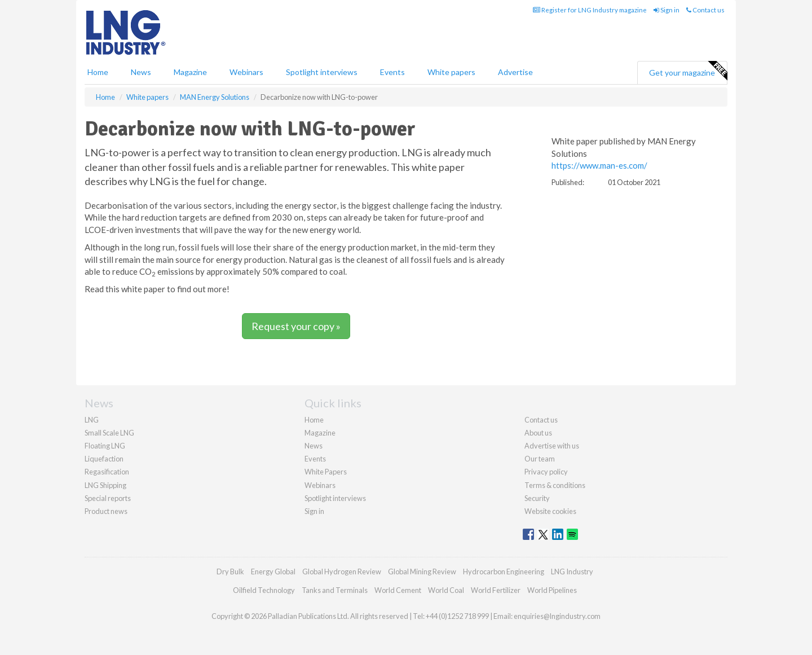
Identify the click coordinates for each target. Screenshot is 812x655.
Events (392, 72)
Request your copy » (296, 326)
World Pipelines (552, 590)
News (314, 446)
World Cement (398, 590)
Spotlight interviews (322, 72)
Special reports (108, 498)
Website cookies (550, 511)
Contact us (705, 10)
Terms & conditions (555, 485)
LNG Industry (572, 572)
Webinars (246, 72)
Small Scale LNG (109, 433)
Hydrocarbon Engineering (504, 572)
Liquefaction (104, 459)
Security (537, 498)
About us (538, 433)
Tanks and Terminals (335, 590)
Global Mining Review (422, 572)
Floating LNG (105, 446)
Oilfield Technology (264, 590)
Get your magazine (688, 71)
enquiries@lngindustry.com (557, 616)
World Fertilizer (496, 590)
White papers (451, 72)
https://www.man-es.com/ (599, 165)
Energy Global (273, 572)
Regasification (107, 472)
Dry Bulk (230, 572)
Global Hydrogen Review (342, 572)
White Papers (326, 472)
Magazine (190, 72)
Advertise (515, 72)
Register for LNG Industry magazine (590, 10)
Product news (106, 511)
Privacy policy (546, 472)
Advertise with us (552, 446)
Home (98, 72)
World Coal (446, 590)
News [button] (141, 72)
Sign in (667, 10)
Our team (540, 459)
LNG (92, 420)
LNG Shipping (105, 485)
